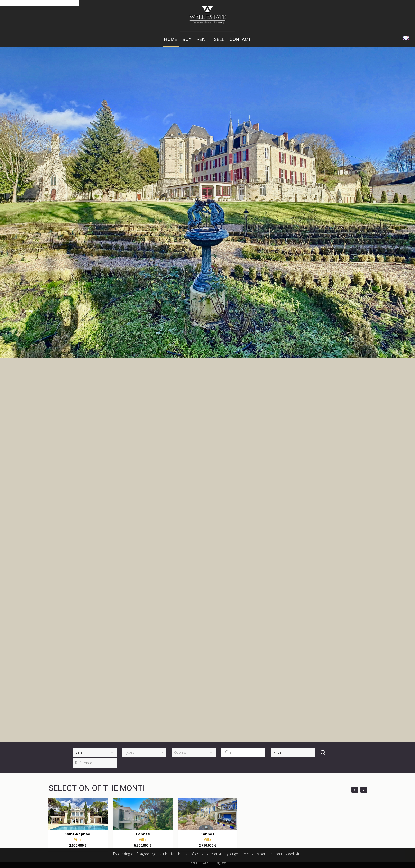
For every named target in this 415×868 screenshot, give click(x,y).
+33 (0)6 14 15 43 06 (133, 738)
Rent (203, 39)
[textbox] (245, 567)
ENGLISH (406, 38)
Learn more (199, 862)
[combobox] (243, 567)
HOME (171, 39)
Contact (240, 39)
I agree (221, 862)
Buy (187, 39)
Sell (219, 39)
